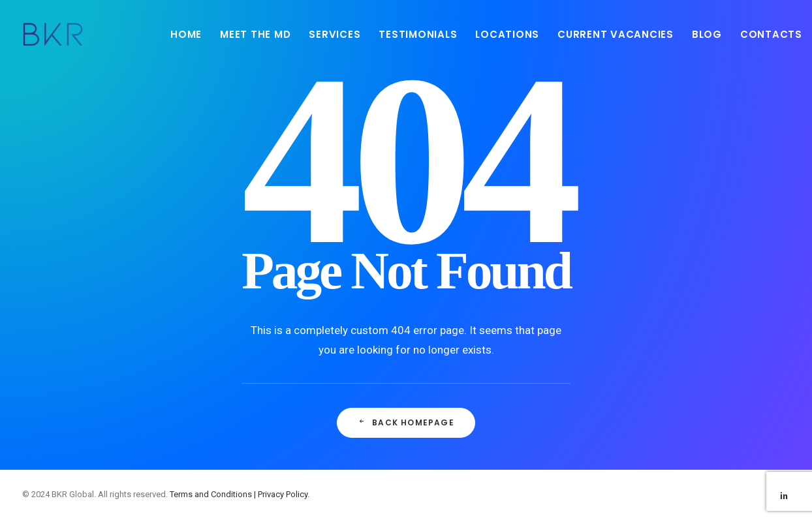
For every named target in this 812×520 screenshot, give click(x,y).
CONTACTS (771, 34)
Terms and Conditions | (214, 494)
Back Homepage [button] (406, 422)
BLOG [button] (707, 34)
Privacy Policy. (284, 494)
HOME (186, 34)
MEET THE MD (255, 34)
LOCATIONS (507, 34)
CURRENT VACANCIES (616, 34)
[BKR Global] (53, 34)
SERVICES (335, 34)
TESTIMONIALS (418, 34)
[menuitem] (186, 34)
